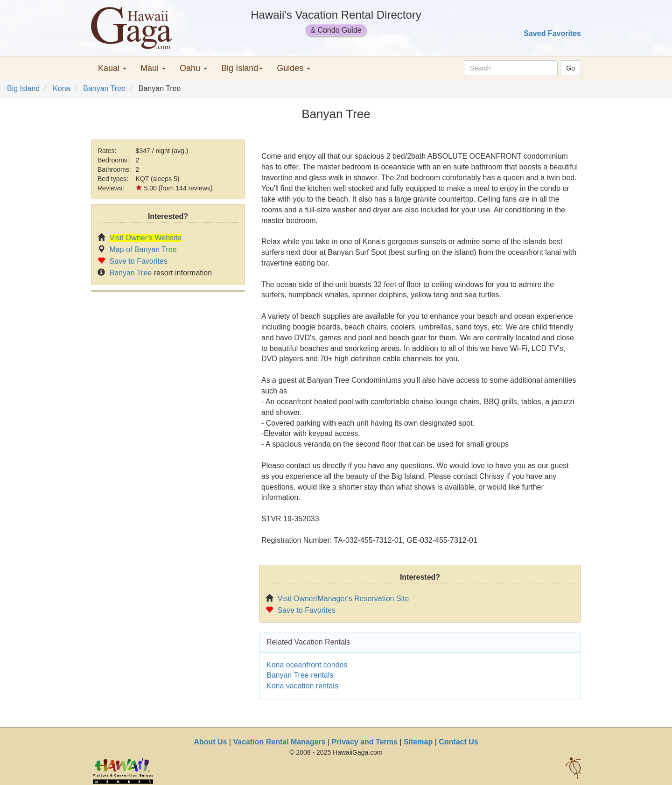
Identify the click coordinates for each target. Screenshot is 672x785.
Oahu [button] (193, 68)
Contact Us (458, 742)
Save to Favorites (138, 261)
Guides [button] (294, 68)
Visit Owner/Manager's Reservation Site (343, 599)
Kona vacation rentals (302, 686)
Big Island (23, 88)
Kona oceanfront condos (307, 665)
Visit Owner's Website (145, 238)
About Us (210, 742)
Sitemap (418, 742)
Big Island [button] (242, 68)
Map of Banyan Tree (143, 249)
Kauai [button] (112, 68)
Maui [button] (153, 68)
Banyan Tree (104, 88)
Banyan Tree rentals (300, 675)
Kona (61, 88)
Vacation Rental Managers (279, 742)
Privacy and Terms (365, 742)
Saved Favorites (552, 33)
